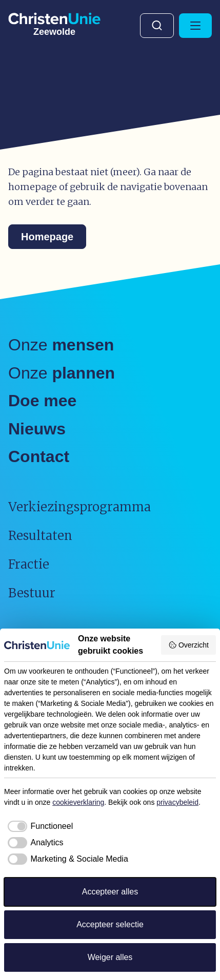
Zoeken (157, 26)
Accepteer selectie (110, 924)
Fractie (29, 564)
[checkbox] (38, 826)
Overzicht (188, 645)
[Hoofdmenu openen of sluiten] (195, 26)
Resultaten (40, 536)
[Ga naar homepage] (54, 23)
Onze (61, 345)
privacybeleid (177, 802)
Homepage (47, 237)
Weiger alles (110, 957)
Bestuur (32, 593)
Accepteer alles (110, 892)
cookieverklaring (78, 802)
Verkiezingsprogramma (79, 507)
